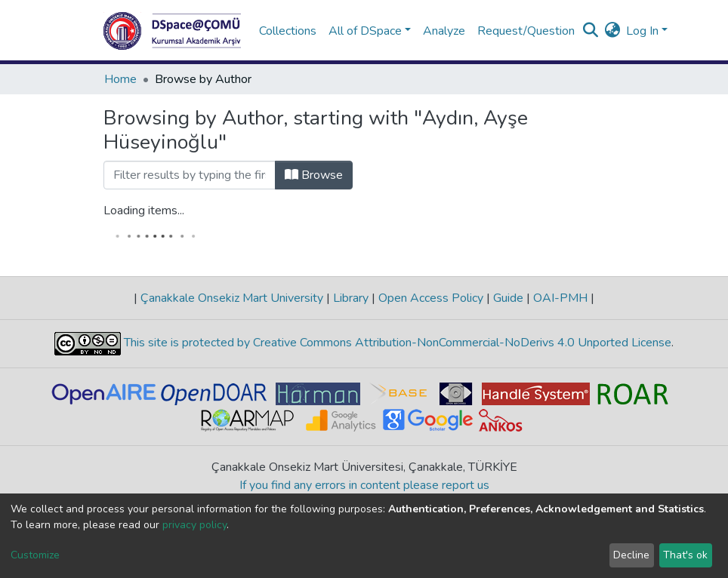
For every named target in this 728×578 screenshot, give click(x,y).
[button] (612, 31)
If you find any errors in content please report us (364, 485)
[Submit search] (590, 31)
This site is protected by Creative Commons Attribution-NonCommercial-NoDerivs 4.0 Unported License (396, 343)
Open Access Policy (431, 298)
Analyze (444, 31)
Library (351, 298)
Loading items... (144, 211)
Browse (314, 175)
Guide (508, 298)
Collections (288, 31)
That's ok (685, 555)
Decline (631, 555)
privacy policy (194, 525)
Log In (642, 31)
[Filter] (190, 175)
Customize (35, 555)
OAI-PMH (560, 298)
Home (120, 79)
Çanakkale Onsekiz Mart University (232, 298)
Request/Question (526, 31)
